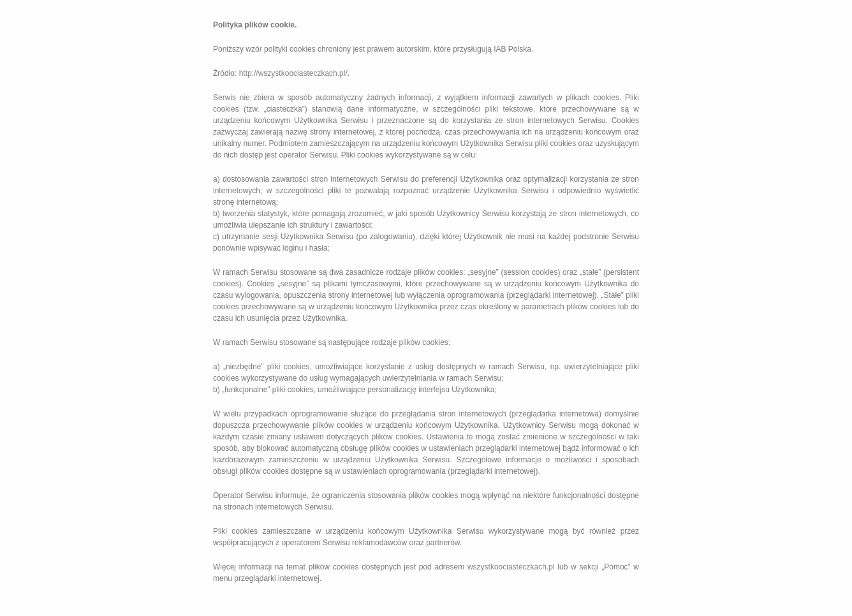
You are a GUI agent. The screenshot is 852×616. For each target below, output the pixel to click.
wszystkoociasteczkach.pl (511, 567)
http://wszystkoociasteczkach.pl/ (293, 73)
